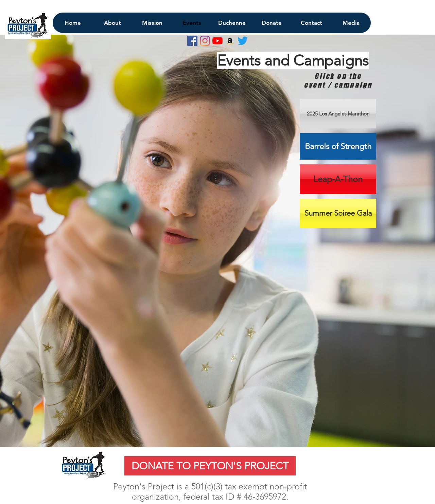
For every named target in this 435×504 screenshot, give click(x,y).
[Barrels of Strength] (338, 146)
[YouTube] (217, 41)
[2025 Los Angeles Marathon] (338, 114)
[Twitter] (243, 41)
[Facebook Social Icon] (192, 41)
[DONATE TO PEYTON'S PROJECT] (210, 466)
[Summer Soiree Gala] (338, 213)
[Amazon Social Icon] (230, 41)
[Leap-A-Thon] (338, 179)
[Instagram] (205, 41)
